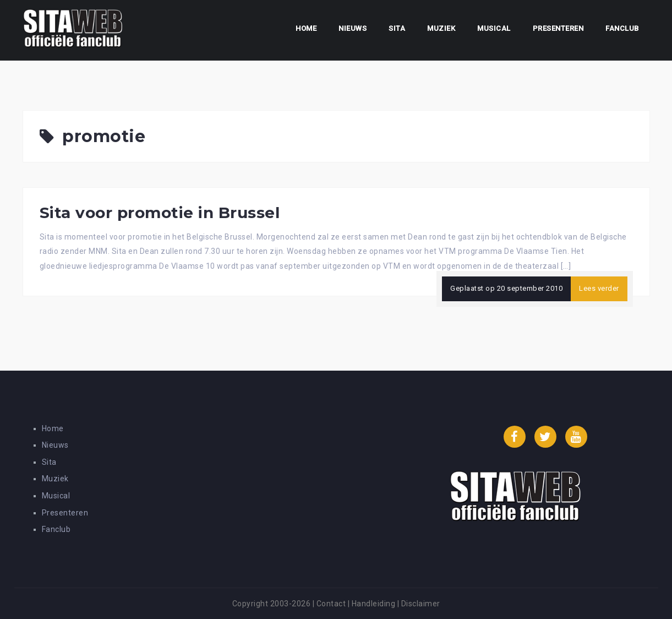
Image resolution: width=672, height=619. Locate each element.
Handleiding (374, 604)
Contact (331, 604)
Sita (397, 28)
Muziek (441, 28)
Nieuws (353, 28)
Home (306, 28)
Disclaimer (421, 604)
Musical (494, 28)
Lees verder (599, 288)
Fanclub (622, 28)
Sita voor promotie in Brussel (160, 213)
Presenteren (558, 28)
